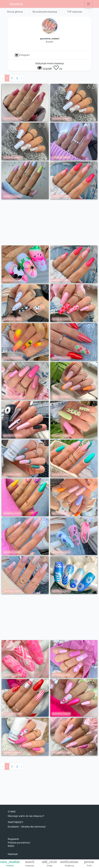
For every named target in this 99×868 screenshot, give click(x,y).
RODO (11, 846)
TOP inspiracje (75, 12)
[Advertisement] (49, 222)
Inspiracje (13, 854)
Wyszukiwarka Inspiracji (45, 12)
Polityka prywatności (19, 843)
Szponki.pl (16, 4)
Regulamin (13, 839)
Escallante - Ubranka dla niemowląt (27, 827)
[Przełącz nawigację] (88, 4)
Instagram (22, 55)
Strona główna (15, 12)
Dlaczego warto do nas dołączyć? (26, 816)
